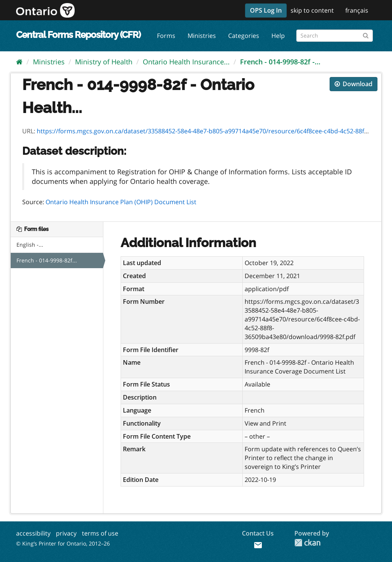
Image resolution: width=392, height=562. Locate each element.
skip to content (312, 10)
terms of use (100, 533)
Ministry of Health (104, 62)
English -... (30, 245)
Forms (166, 36)
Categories (244, 36)
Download (354, 84)
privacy (66, 533)
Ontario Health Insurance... (186, 62)
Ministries (202, 36)
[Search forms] (335, 36)
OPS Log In (266, 10)
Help (278, 36)
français (357, 10)
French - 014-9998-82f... (47, 260)
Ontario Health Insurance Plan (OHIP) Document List (121, 202)
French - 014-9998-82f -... (280, 62)
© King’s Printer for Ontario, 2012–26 (63, 543)
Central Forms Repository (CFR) (78, 35)
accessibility (33, 533)
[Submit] (366, 34)
